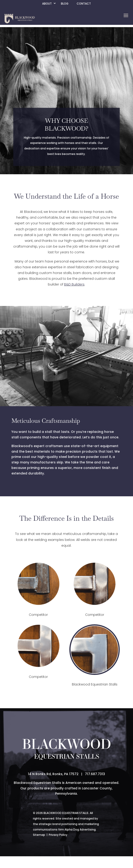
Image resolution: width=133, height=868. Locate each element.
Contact (84, 4)
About (47, 4)
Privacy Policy (58, 835)
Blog (65, 4)
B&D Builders (74, 284)
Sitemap (39, 835)
